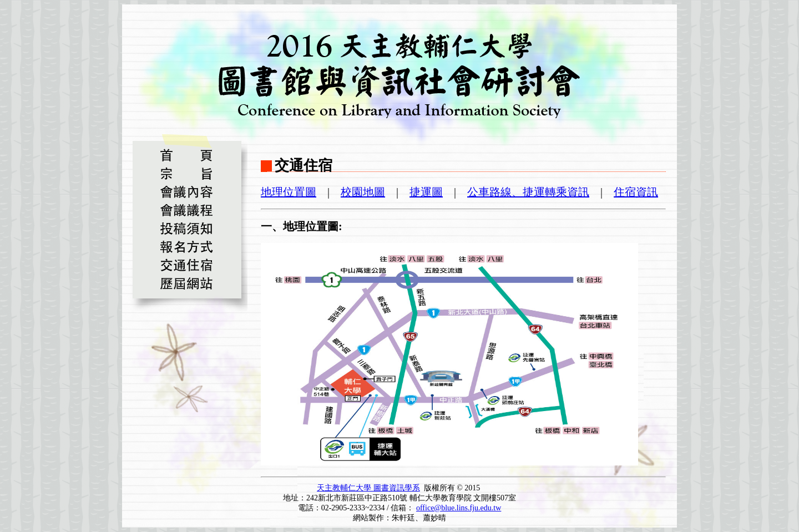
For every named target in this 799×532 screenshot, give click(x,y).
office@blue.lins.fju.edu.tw (459, 508)
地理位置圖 (289, 192)
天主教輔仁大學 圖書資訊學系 (368, 488)
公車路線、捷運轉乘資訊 (528, 192)
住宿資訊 (636, 192)
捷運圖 (426, 192)
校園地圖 (363, 192)
